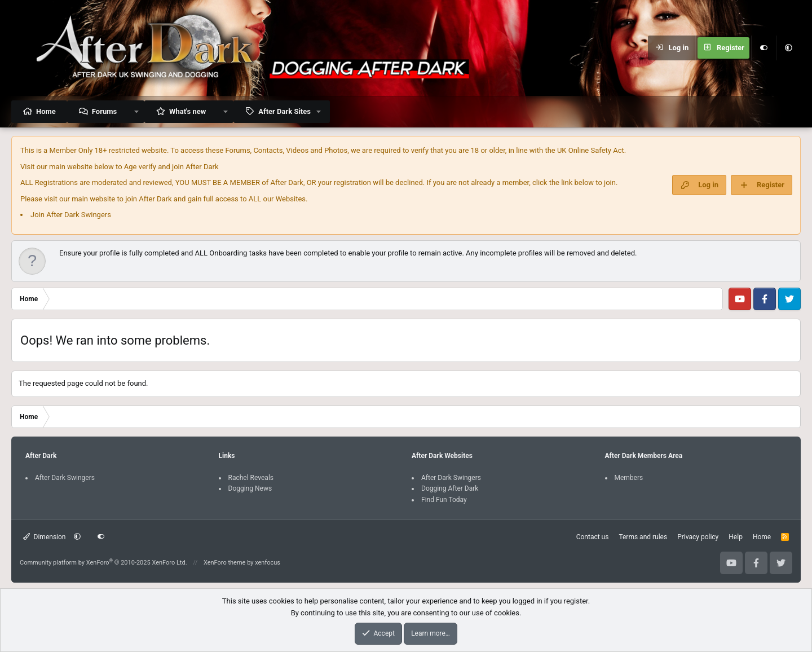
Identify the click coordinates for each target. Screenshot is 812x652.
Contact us (593, 537)
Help (736, 537)
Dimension (44, 537)
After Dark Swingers (65, 478)
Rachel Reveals (251, 478)
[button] (788, 48)
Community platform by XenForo (103, 563)
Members (629, 478)
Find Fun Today (444, 500)
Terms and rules (643, 537)
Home (46, 111)
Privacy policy (698, 537)
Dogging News (250, 488)
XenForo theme (225, 563)
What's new (187, 111)
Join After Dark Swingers (71, 215)
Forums (104, 111)
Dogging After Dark (450, 488)
